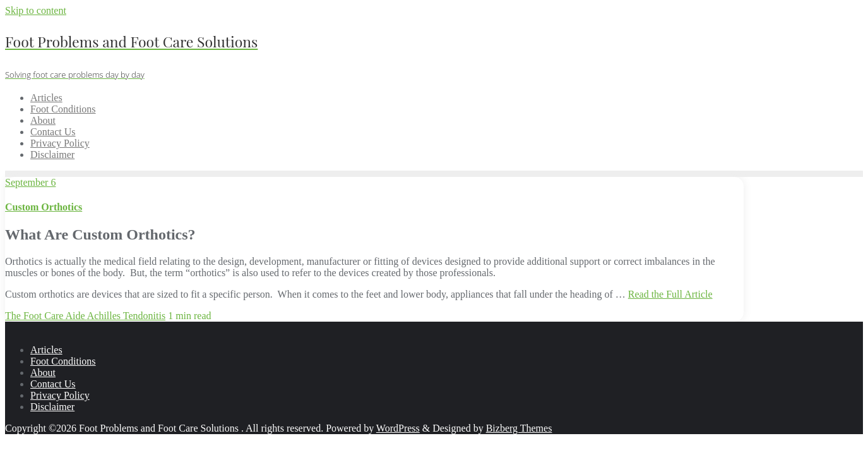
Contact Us (53, 384)
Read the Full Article (670, 294)
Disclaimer (52, 407)
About (43, 373)
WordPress (398, 428)
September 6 (30, 182)
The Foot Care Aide (46, 316)
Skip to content (36, 10)
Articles (46, 350)
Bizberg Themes (519, 428)
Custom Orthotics (44, 207)
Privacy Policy (60, 395)
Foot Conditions (63, 361)
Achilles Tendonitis (126, 316)
